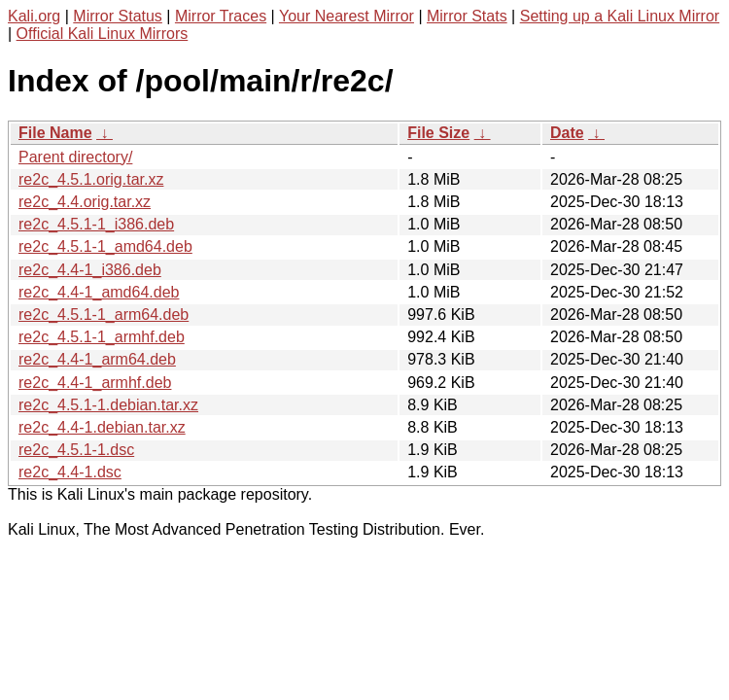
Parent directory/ (75, 157)
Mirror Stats (467, 16)
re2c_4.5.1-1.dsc (76, 450)
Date (567, 133)
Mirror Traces (221, 16)
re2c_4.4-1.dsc (70, 472)
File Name (55, 133)
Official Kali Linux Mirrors (103, 34)
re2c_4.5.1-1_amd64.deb (105, 246)
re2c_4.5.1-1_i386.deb (96, 224)
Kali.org (34, 16)
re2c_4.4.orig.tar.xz (85, 202)
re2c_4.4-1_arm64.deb (97, 359)
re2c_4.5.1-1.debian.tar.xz (108, 405)
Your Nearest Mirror (347, 16)
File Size (438, 133)
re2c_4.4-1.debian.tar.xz (102, 427)
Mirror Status (118, 16)
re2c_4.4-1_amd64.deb (99, 292)
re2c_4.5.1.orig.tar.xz (91, 179)
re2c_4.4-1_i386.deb (90, 270)
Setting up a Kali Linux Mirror (620, 16)
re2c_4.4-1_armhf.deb (95, 383)
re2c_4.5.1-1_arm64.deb (104, 315)
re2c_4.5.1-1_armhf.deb (102, 337)
